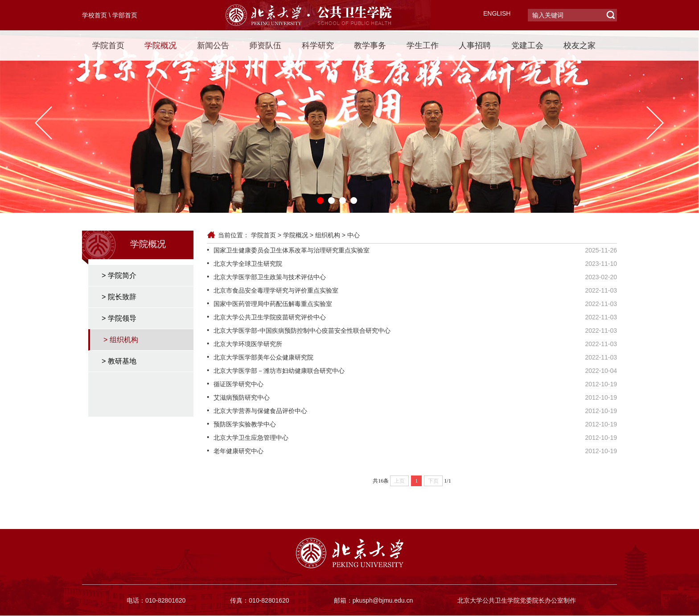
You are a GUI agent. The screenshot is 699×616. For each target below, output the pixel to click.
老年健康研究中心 (238, 451)
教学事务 (370, 45)
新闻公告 (213, 45)
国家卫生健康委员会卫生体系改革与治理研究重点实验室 (292, 250)
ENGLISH (497, 13)
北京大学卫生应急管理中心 (251, 438)
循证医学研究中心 (238, 384)
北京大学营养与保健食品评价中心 (260, 411)
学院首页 (108, 45)
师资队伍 (265, 45)
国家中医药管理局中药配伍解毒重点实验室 (273, 304)
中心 (354, 235)
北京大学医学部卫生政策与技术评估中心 (270, 277)
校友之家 (580, 45)
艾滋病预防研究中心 (242, 397)
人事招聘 (475, 45)
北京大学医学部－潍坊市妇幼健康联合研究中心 (279, 371)
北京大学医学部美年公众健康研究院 (263, 357)
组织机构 (328, 235)
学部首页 (125, 15)
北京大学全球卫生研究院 (248, 264)
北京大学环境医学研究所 (248, 344)
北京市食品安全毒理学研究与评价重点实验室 (276, 290)
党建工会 (527, 45)
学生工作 (423, 45)
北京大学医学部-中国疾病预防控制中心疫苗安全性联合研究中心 (302, 331)
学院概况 (160, 45)
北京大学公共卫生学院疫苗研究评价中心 (270, 317)
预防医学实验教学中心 (245, 424)
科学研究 (318, 45)
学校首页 (95, 15)
